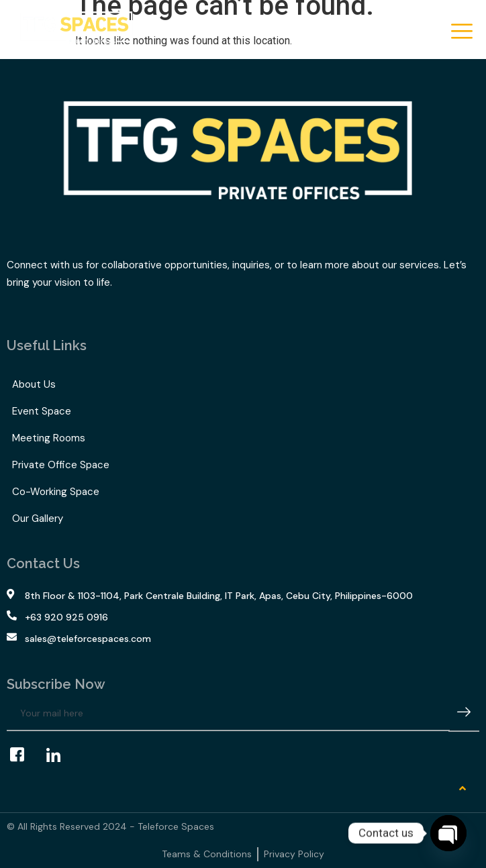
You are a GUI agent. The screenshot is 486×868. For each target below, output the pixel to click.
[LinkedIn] (60, 755)
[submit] (464, 714)
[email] (228, 714)
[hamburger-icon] (461, 33)
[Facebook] (23, 755)
